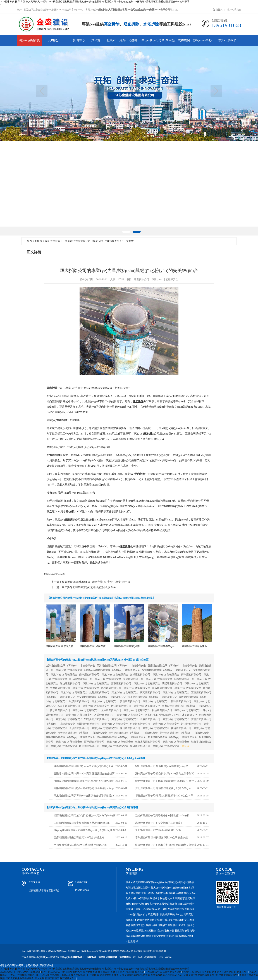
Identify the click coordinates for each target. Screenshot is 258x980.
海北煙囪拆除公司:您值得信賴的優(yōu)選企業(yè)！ (163, 788)
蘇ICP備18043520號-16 (155, 951)
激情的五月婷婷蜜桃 (206, 972)
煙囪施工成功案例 (178, 40)
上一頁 (42, 91)
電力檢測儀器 (166, 936)
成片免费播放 (90, 972)
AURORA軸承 (167, 909)
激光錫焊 (190, 898)
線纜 (180, 931)
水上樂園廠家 (177, 898)
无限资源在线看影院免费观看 (135, 975)
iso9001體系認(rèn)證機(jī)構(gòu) (146, 931)
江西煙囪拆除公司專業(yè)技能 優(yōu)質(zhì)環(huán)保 (84, 816)
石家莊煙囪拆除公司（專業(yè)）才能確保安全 (83, 706)
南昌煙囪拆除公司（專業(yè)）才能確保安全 (177, 688)
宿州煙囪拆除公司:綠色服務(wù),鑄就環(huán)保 (162, 766)
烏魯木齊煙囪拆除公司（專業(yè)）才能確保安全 (162, 742)
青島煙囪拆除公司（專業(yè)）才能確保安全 (148, 679)
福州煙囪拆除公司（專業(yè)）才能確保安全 (166, 670)
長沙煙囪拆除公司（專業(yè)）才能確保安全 (94, 728)
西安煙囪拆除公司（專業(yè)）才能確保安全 (101, 697)
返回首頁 (218, 10)
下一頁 (216, 91)
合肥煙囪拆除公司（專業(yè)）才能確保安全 (155, 724)
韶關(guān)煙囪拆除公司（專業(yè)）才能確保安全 (112, 670)
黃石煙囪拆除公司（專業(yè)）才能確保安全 (145, 701)
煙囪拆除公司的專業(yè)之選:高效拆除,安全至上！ (92, 587)
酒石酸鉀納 (157, 893)
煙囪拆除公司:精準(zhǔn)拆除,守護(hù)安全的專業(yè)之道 (96, 582)
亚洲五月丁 (243, 972)
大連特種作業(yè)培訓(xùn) (168, 888)
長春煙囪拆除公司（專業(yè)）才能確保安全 (165, 719)
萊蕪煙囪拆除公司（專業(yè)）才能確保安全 (136, 684)
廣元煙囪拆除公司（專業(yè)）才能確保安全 (165, 692)
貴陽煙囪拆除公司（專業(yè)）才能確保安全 (70, 737)
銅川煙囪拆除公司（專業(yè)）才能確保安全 (152, 697)
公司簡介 (54, 40)
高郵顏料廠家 (143, 882)
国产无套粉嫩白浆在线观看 (20, 978)
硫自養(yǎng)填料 (175, 920)
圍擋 (148, 936)
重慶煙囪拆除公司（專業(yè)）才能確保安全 (172, 666)
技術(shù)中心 (203, 40)
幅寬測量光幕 (154, 904)
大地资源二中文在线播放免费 (199, 975)
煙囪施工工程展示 (104, 40)
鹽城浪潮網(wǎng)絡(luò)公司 (128, 951)
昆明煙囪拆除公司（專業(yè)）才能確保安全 (184, 733)
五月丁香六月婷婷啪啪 (122, 972)
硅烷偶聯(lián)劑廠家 (175, 893)
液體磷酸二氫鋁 (164, 925)
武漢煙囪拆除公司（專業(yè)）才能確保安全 (94, 701)
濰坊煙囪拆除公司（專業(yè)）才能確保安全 (85, 684)
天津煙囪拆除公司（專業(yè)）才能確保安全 (121, 666)
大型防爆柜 (132, 941)
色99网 (46, 975)
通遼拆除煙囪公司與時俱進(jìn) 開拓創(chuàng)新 (162, 816)
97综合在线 (188, 972)
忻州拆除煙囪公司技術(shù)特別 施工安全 (158, 830)
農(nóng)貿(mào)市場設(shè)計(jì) (169, 882)
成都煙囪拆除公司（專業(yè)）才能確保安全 (114, 692)
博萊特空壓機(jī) (156, 920)
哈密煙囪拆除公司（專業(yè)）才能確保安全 (104, 746)
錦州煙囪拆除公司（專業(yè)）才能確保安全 (126, 688)
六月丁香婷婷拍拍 (226, 972)
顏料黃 (149, 888)
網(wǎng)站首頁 (29, 40)
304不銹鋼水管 (139, 920)
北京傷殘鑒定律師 (183, 936)
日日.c (38, 975)
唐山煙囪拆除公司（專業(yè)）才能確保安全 (136, 706)
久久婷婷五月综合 (172, 972)
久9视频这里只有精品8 (227, 975)
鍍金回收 (131, 882)
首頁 (47, 241)
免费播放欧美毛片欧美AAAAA (167, 975)
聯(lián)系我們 (234, 10)
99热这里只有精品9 (60, 975)
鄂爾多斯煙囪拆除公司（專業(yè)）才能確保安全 (111, 719)
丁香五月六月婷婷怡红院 (21, 975)
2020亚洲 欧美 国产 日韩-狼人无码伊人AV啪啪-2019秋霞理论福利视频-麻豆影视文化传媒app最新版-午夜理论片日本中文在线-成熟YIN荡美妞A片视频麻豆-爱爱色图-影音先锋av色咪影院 (95, 2)
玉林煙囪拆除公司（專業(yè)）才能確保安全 (133, 733)
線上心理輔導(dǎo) (148, 909)
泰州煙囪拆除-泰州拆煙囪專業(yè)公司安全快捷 (162, 838)
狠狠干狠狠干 (52, 978)
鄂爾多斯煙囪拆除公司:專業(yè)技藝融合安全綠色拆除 (84, 781)
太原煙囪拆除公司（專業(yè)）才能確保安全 (126, 710)
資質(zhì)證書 (128, 40)
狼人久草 (39, 978)
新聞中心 (79, 40)
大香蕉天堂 (104, 972)
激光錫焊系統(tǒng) (170, 915)
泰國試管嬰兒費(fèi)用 (143, 925)
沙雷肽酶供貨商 (183, 909)
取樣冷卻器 (171, 931)
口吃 (133, 888)
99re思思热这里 (8, 972)
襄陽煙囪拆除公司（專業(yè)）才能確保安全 (155, 746)
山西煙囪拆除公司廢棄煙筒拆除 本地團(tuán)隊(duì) (82, 823)
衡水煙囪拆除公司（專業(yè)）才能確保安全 (75, 710)
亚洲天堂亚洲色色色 (71, 972)
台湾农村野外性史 (109, 975)
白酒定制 (141, 888)
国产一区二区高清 (51, 972)
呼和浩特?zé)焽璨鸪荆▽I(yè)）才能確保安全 (171, 715)
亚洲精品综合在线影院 (28, 972)
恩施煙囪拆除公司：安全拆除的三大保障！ (159, 823)
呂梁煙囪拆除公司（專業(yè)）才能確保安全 (119, 715)
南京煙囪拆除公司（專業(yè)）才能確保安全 (104, 675)
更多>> (186, 746)
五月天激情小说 (153, 972)
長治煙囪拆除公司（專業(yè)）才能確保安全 (177, 710)
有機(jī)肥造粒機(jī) (136, 904)
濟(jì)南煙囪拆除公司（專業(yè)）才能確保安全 (95, 679)
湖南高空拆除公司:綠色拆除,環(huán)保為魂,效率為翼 (165, 774)
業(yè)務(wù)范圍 (153, 40)
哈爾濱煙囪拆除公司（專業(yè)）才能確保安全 (103, 724)
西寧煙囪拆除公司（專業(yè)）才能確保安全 (109, 742)
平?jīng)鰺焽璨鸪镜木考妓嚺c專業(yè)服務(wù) (81, 845)
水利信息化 (164, 898)
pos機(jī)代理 (138, 898)
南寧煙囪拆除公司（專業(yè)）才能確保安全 (82, 733)
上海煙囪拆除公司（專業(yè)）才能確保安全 (70, 666)
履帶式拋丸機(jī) (171, 904)
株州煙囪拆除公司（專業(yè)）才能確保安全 (145, 728)
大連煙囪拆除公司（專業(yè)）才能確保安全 (75, 688)
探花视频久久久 (68, 978)
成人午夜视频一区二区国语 (85, 975)
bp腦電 (184, 904)
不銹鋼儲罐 (151, 898)
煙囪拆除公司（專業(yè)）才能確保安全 (98, 241)
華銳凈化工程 (143, 893)
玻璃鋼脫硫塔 (138, 936)
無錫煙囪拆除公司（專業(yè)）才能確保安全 (155, 675)
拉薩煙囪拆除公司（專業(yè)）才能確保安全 (121, 737)
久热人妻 (140, 972)
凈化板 (154, 936)
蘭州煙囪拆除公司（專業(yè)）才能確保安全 (172, 737)
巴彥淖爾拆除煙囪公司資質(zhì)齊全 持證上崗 (79, 838)
